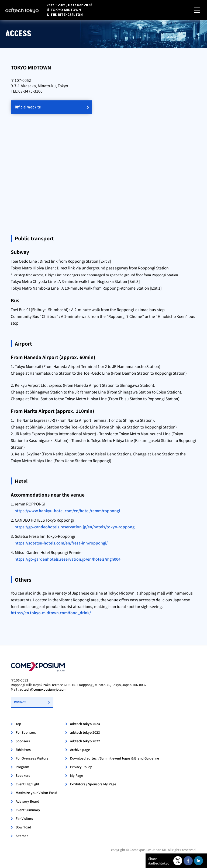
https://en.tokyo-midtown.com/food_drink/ (51, 613)
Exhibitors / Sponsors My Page (93, 784)
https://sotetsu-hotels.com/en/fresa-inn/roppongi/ (61, 543)
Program (22, 767)
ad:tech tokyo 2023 (85, 732)
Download (23, 827)
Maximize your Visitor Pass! (36, 793)
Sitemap (22, 836)
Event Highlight (27, 784)
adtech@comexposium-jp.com (43, 689)
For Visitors (24, 818)
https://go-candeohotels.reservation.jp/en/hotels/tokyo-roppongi (75, 527)
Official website (28, 107)
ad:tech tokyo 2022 (85, 741)
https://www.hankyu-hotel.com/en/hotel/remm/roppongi (67, 511)
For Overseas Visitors (32, 758)
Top (18, 724)
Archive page (80, 749)
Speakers (23, 775)
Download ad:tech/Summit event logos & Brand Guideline (115, 758)
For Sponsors (26, 732)
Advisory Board (27, 801)
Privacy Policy (81, 767)
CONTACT (20, 702)
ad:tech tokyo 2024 (85, 724)
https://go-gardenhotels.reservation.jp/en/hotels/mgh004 (68, 559)
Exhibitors (23, 749)
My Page (77, 775)
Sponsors (23, 741)
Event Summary (28, 810)
